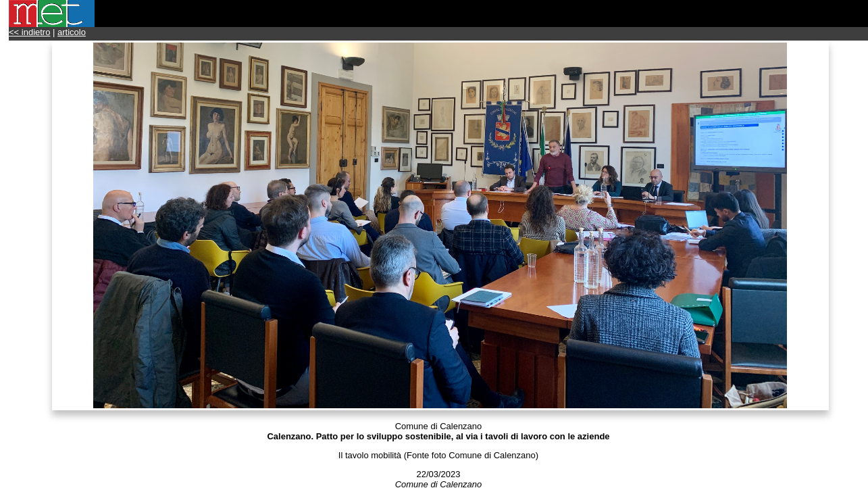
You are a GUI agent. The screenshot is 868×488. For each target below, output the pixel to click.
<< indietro (29, 32)
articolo (72, 32)
